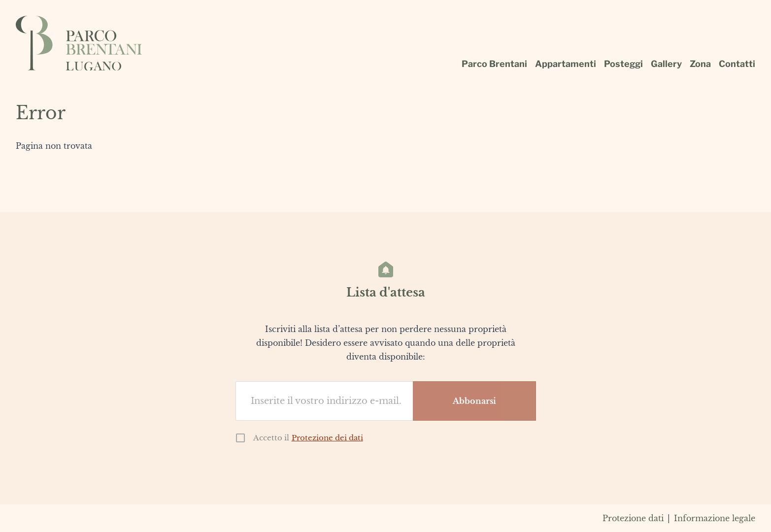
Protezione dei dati (327, 438)
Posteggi (623, 64)
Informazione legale (715, 518)
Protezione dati (633, 518)
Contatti (737, 64)
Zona (700, 64)
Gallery (666, 64)
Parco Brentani (494, 64)
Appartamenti (566, 64)
